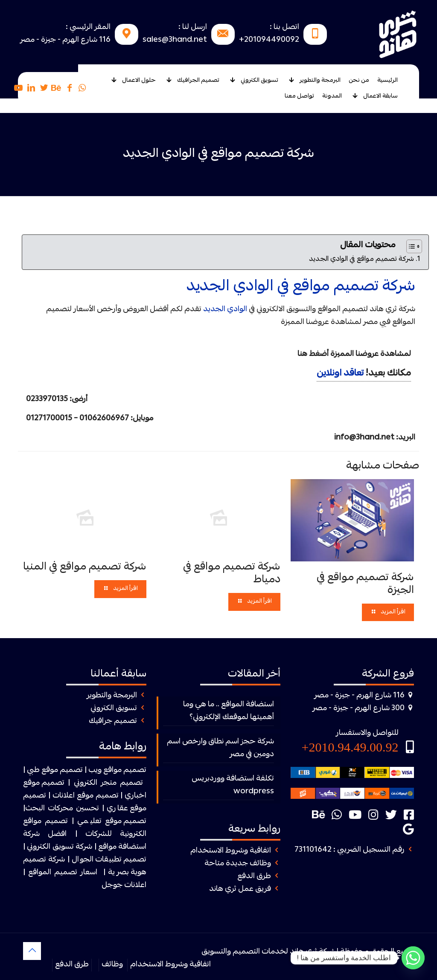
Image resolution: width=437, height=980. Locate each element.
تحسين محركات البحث (62, 809)
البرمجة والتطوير (112, 696)
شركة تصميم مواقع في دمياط (232, 574)
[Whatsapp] (413, 958)
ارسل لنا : (193, 27)
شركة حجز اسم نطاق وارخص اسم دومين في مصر (220, 748)
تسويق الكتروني (114, 709)
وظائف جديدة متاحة (238, 864)
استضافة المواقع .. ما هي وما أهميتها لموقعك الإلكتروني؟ (229, 711)
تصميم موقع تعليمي (112, 822)
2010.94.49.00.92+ (350, 747)
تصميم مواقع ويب (117, 770)
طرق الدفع (254, 877)
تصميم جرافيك (113, 721)
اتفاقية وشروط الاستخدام (231, 851)
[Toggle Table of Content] (410, 246)
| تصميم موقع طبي (57, 770)
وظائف (112, 965)
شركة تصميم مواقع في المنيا (85, 567)
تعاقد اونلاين (340, 374)
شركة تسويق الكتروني (60, 847)
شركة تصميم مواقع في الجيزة (365, 584)
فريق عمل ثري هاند (240, 889)
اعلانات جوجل (124, 886)
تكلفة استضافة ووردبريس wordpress (233, 785)
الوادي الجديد (225, 310)
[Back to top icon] (32, 951)
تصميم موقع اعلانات (86, 796)
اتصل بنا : (284, 27)
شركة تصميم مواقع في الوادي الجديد (361, 260)
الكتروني (86, 783)
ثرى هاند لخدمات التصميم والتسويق (259, 952)
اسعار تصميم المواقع (63, 873)
